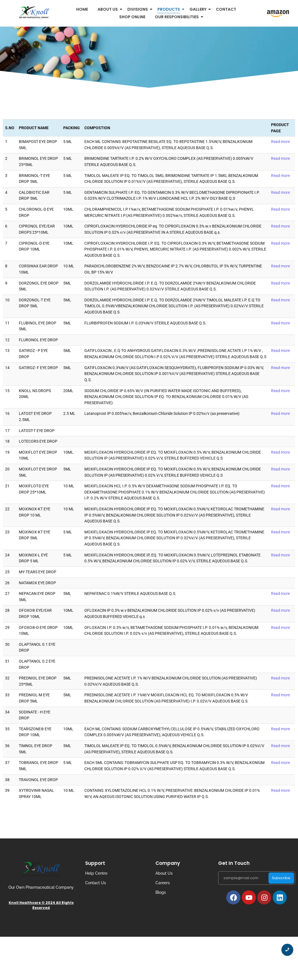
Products (170, 9)
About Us (164, 873)
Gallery (199, 9)
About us (109, 9)
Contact (226, 9)
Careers (163, 883)
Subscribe (281, 878)
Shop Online (132, 17)
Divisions (139, 9)
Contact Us (96, 883)
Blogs (161, 892)
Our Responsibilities (178, 17)
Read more (280, 142)
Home (82, 9)
